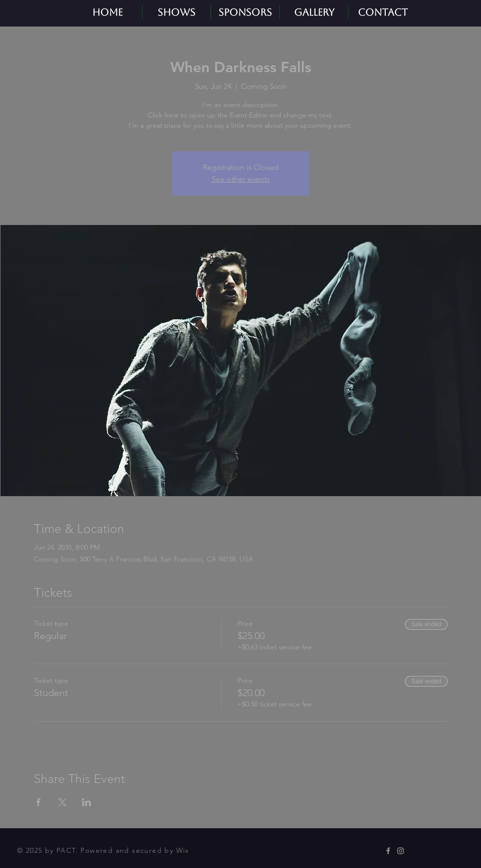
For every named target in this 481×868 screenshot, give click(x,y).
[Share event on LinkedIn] (87, 802)
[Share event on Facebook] (39, 802)
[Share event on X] (63, 802)
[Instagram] (401, 851)
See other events (241, 179)
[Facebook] (388, 851)
